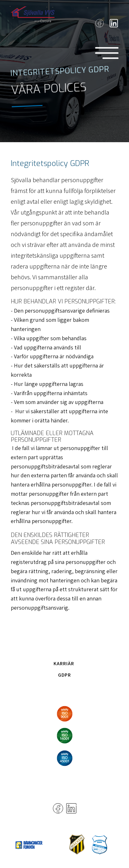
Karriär (64, 663)
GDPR (64, 675)
